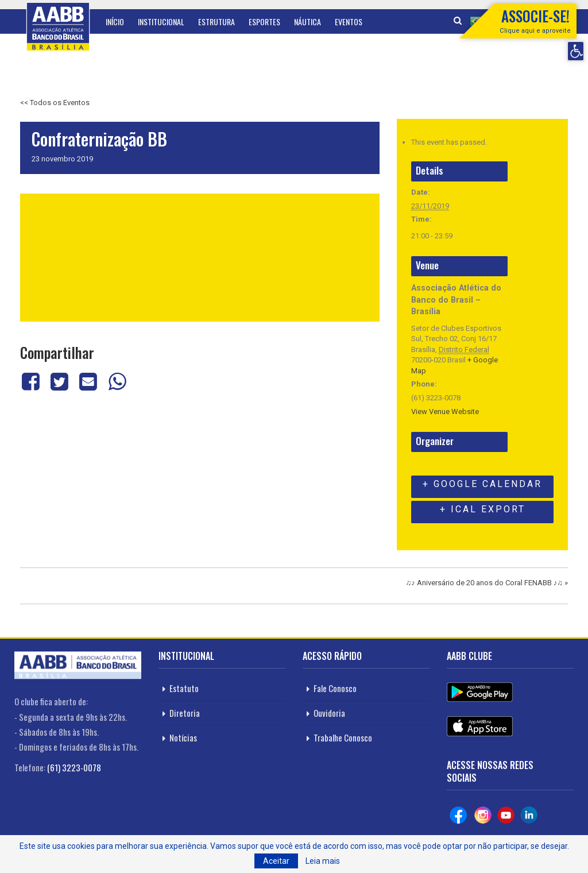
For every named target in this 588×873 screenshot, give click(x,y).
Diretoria (185, 713)
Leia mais (323, 861)
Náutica (307, 22)
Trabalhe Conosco (343, 737)
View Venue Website (445, 412)
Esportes (264, 22)
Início (115, 22)
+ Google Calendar (482, 484)
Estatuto (184, 688)
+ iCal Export (483, 509)
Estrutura (216, 22)
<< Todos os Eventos (55, 103)
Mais (384, 22)
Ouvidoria (329, 713)
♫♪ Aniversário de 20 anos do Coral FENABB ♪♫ (487, 581)
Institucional (161, 22)
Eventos (349, 22)
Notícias (183, 737)
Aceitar (276, 861)
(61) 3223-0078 (74, 767)
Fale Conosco (335, 688)
